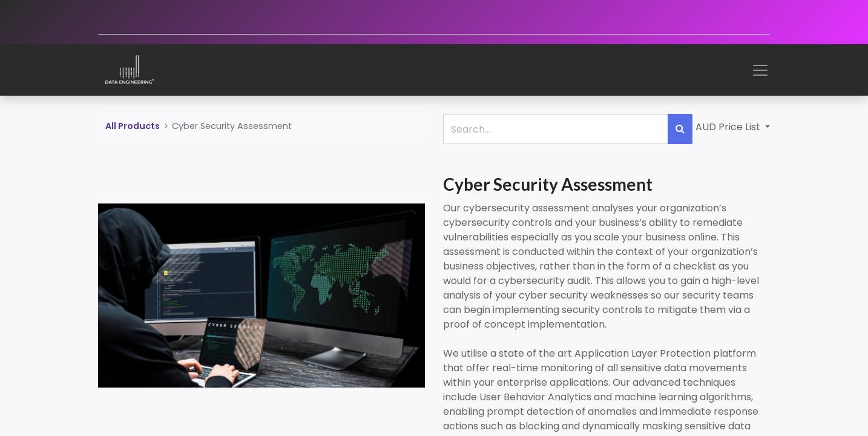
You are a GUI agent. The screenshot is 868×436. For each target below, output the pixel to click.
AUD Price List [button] (729, 127)
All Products (133, 126)
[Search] (680, 129)
